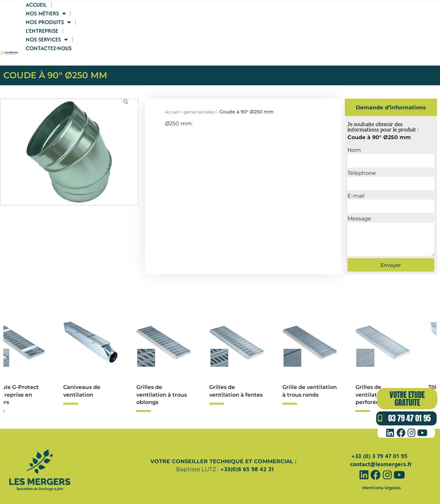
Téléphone (362, 151)
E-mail (356, 174)
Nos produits (264, 26)
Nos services (359, 26)
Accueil (172, 26)
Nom (354, 128)
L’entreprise (313, 26)
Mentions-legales (382, 466)
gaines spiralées (199, 90)
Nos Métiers (212, 26)
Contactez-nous (413, 26)
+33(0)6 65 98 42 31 (247, 447)
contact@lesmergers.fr (381, 443)
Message (359, 197)
